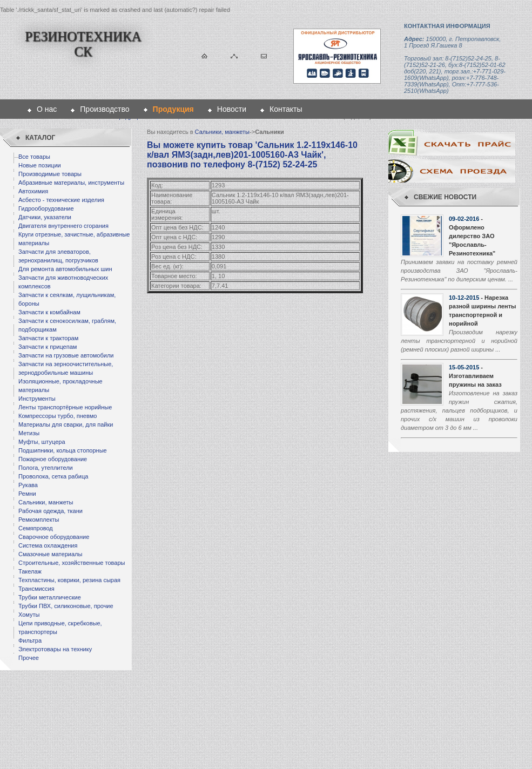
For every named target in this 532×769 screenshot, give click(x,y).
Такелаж (30, 571)
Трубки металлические (50, 597)
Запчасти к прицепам (48, 347)
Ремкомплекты (39, 520)
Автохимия (33, 191)
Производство (105, 109)
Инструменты (37, 399)
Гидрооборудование (46, 208)
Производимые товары (50, 174)
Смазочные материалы (50, 554)
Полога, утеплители (46, 468)
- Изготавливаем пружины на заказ (475, 376)
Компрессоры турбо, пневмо (58, 416)
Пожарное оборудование (53, 459)
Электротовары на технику (55, 649)
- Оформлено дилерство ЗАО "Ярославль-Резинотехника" (472, 236)
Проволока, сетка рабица (53, 476)
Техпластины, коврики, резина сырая (69, 580)
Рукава (28, 485)
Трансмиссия (36, 589)
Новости (232, 109)
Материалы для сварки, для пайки (66, 424)
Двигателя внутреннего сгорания (63, 226)
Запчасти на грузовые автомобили (66, 355)
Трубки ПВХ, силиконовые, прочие (66, 606)
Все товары (34, 157)
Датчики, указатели (45, 217)
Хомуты (29, 615)
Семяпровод (36, 528)
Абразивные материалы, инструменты (71, 183)
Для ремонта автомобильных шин (65, 269)
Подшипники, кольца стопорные (63, 450)
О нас (47, 109)
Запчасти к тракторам (48, 338)
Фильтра (30, 640)
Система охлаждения (48, 545)
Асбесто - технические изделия (61, 200)
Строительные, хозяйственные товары (72, 563)
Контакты (286, 109)
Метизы (29, 433)
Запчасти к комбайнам (49, 312)
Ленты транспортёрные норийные (65, 407)
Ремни (27, 494)
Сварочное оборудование (54, 537)
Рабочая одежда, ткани (50, 511)
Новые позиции (40, 165)
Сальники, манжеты (46, 502)
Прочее (29, 658)
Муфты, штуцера (42, 442)
